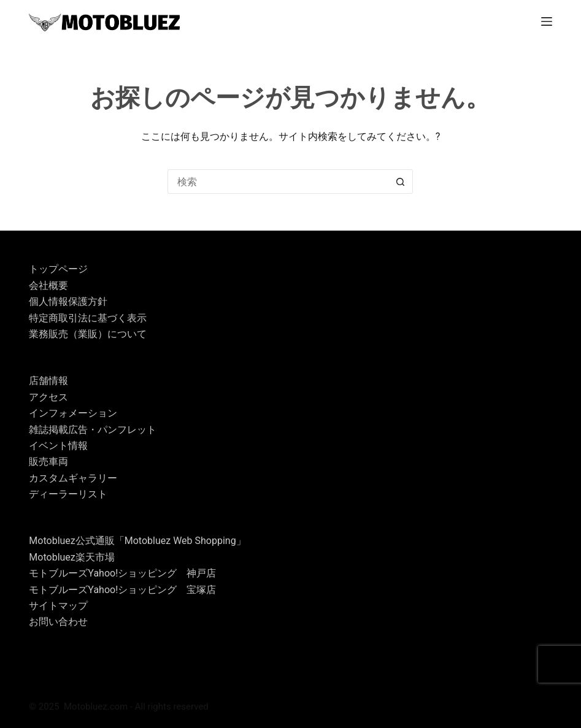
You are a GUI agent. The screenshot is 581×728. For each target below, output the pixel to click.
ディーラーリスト (68, 494)
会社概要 (48, 285)
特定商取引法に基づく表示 (88, 318)
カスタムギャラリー (73, 478)
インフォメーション (73, 413)
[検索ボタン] (401, 182)
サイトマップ (58, 606)
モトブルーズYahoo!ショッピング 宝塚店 (122, 590)
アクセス (48, 397)
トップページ (58, 269)
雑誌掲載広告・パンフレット (93, 430)
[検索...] (278, 182)
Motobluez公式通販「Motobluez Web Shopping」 (137, 541)
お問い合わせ (58, 622)
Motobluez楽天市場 (71, 557)
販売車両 (48, 462)
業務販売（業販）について (88, 334)
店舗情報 (48, 381)
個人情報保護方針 (68, 301)
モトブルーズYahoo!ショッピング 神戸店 (122, 573)
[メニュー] (547, 21)
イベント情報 (58, 446)
